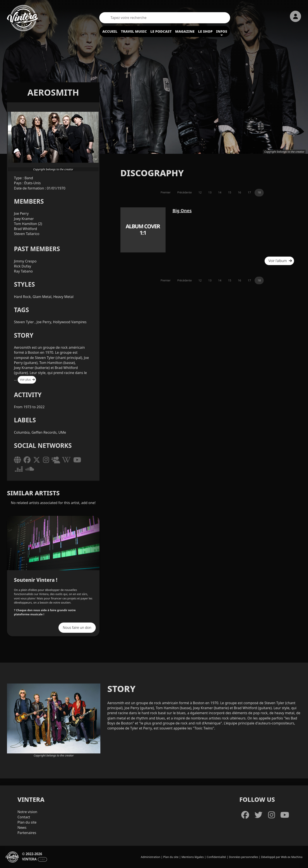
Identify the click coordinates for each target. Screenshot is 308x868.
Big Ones (182, 211)
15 (230, 192)
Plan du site (27, 822)
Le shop (205, 31)
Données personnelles (243, 857)
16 (240, 192)
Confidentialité (216, 857)
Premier (166, 192)
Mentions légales (193, 857)
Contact (24, 817)
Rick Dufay (23, 266)
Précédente (185, 192)
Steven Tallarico (27, 234)
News (22, 827)
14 (220, 192)
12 (200, 192)
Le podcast (161, 31)
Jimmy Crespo (25, 261)
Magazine (185, 31)
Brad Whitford (26, 229)
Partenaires (27, 833)
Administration (151, 857)
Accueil (110, 31)
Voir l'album (280, 261)
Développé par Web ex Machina (282, 857)
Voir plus (27, 379)
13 (210, 192)
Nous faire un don (77, 628)
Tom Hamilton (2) (28, 224)
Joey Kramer (24, 219)
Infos (222, 31)
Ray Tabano (23, 271)
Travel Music (134, 31)
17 (249, 192)
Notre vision (27, 812)
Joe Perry (21, 213)
